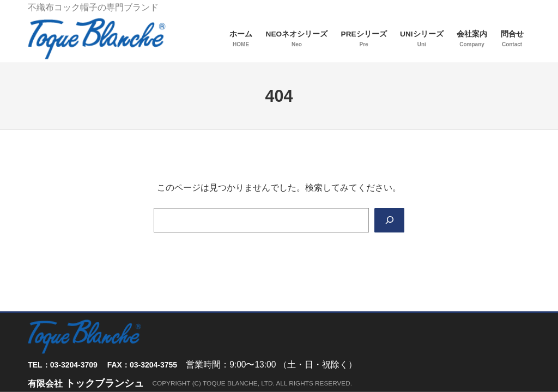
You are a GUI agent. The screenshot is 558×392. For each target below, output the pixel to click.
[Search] (389, 220)
